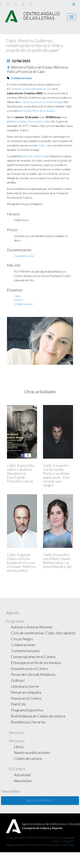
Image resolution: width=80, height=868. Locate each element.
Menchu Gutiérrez (34, 156)
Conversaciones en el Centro (33, 657)
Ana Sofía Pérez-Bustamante (38, 111)
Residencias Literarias (28, 722)
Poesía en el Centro (26, 698)
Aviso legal (68, 845)
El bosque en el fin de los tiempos (36, 663)
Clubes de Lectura (28, 758)
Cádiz (17, 296)
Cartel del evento (24, 256)
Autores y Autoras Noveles (32, 627)
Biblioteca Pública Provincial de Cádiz (29, 121)
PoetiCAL (19, 704)
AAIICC (19, 300)
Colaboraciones (22, 78)
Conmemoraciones (25, 651)
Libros (19, 747)
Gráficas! (18, 680)
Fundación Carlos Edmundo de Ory (31, 89)
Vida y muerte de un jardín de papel (43, 102)
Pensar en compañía (26, 692)
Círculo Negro (22, 639)
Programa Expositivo (27, 710)
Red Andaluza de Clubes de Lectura (38, 716)
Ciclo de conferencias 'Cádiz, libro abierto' (44, 633)
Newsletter (23, 781)
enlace (42, 145)
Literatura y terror (25, 686)
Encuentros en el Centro (30, 669)
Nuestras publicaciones (32, 752)
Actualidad (22, 775)
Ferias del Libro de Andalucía (33, 674)
